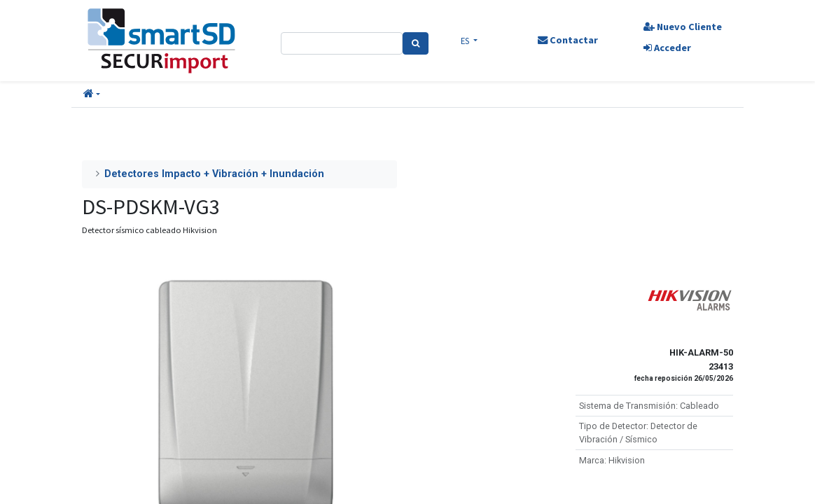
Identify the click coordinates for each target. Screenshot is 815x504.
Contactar (568, 40)
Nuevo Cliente (683, 27)
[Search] (416, 43)
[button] (92, 94)
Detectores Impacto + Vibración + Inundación (214, 174)
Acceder (667, 48)
